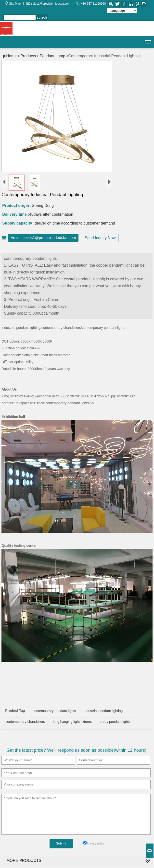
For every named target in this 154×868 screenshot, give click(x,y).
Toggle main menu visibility (148, 40)
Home (9, 56)
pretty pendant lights (115, 722)
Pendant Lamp (52, 56)
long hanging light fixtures (72, 722)
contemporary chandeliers (25, 722)
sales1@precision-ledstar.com (51, 4)
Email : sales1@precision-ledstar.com (43, 238)
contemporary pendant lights (54, 711)
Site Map (15, 4)
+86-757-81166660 (93, 4)
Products (28, 56)
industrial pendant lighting (103, 711)
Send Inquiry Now (100, 238)
